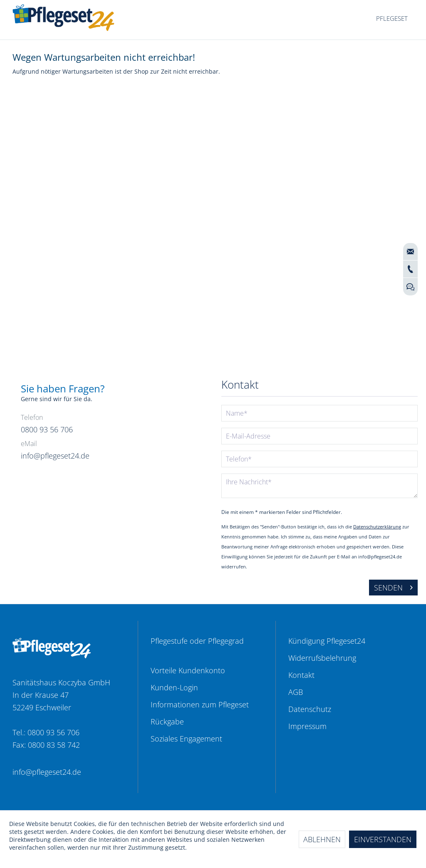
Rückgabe (167, 722)
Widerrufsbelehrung (322, 658)
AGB (296, 692)
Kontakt (301, 675)
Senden (393, 587)
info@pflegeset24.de (47, 772)
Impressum (307, 726)
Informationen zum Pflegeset (200, 704)
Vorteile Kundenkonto (188, 670)
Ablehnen (322, 839)
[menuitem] (392, 19)
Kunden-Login (174, 687)
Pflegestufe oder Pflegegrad (197, 641)
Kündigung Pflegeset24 (327, 641)
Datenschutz (310, 709)
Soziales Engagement (186, 739)
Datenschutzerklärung (377, 527)
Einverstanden (383, 839)
